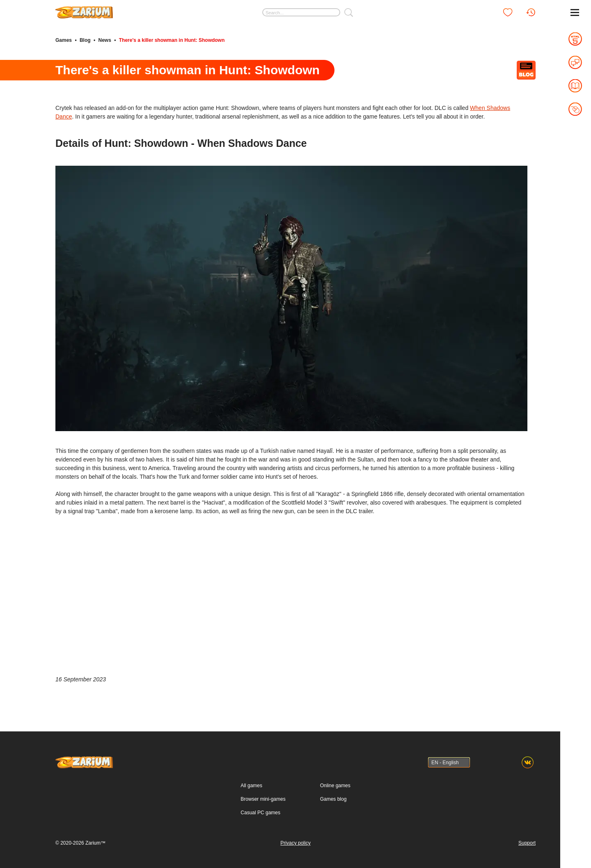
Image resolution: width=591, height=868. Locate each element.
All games (251, 786)
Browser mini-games (263, 799)
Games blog (333, 799)
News (104, 40)
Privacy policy (295, 843)
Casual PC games (260, 813)
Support (527, 843)
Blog (85, 40)
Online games (335, 786)
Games (64, 40)
